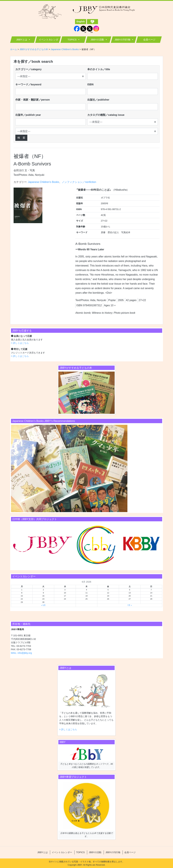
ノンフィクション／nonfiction (79, 182)
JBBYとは (22, 40)
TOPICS (72, 40)
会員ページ (149, 40)
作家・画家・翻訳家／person (33, 100)
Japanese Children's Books (43, 182)
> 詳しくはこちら (20, 343)
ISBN (90, 84)
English (81, 22)
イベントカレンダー (49, 41)
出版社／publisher (98, 100)
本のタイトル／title (99, 69)
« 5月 (43, 605)
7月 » (130, 605)
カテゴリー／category (29, 69)
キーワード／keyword (28, 84)
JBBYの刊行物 (122, 40)
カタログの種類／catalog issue (106, 115)
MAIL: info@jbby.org (22, 653)
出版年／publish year (28, 115)
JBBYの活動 (97, 40)
